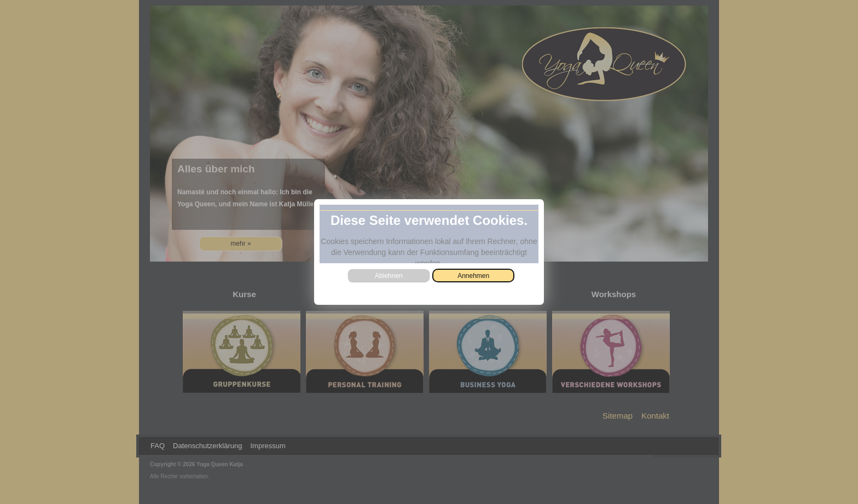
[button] (473, 276)
